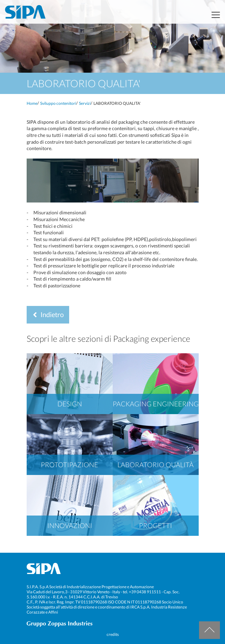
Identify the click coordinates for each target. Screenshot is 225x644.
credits (113, 634)
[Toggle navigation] (214, 15)
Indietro (47, 314)
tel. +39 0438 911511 (142, 592)
